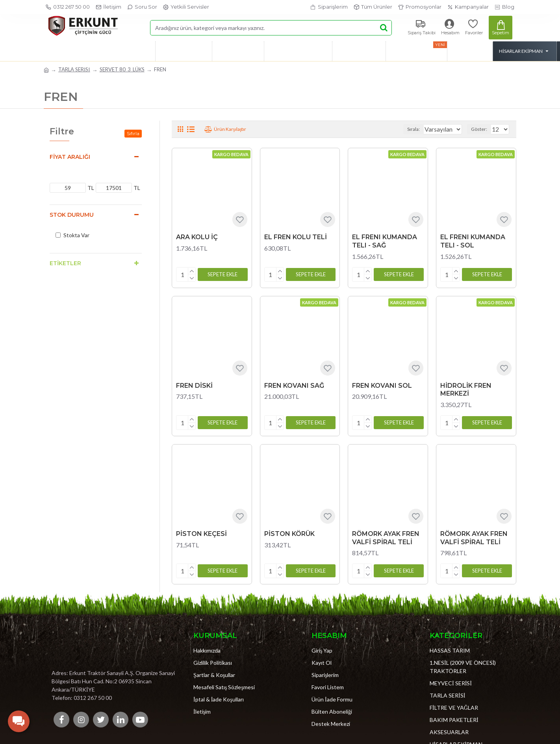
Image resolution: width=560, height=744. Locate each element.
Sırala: (406, 129)
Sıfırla (133, 133)
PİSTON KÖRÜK (289, 531)
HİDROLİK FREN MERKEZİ (466, 388)
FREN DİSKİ (194, 384)
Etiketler (65, 263)
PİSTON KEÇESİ (201, 531)
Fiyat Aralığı (70, 157)
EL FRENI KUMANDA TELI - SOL (473, 241)
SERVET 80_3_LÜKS (122, 69)
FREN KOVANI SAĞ (294, 384)
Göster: (481, 129)
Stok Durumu (72, 215)
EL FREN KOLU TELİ (296, 237)
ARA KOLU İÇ (197, 237)
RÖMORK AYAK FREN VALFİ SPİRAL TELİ (386, 535)
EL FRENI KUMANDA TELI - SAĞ (385, 241)
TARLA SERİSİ (74, 69)
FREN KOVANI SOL (382, 384)
